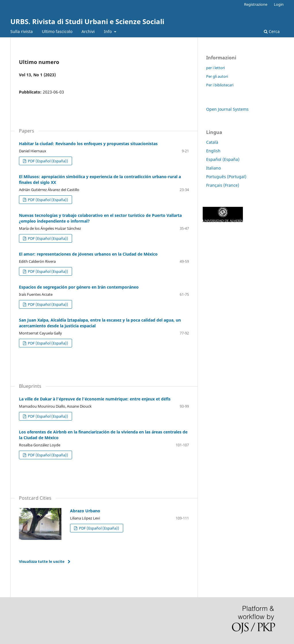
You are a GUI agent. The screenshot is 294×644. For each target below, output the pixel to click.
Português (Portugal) (226, 177)
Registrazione (256, 4)
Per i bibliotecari (220, 85)
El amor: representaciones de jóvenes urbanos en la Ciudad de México (88, 254)
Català (212, 142)
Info (108, 31)
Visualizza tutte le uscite (42, 561)
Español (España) (223, 159)
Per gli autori (217, 76)
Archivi (88, 31)
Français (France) (223, 185)
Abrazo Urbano (85, 511)
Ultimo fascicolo (57, 31)
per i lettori (215, 68)
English (213, 151)
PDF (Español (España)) (48, 161)
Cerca (272, 31)
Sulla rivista (22, 31)
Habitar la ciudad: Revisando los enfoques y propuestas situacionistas (88, 144)
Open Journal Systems (227, 109)
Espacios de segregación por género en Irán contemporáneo (79, 287)
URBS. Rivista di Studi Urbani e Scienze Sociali (87, 21)
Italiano (213, 168)
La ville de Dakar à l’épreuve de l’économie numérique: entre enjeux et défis (95, 399)
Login (279, 4)
